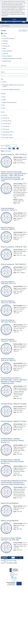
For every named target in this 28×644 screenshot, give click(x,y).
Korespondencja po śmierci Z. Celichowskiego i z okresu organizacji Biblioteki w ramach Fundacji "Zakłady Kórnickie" (14, 381)
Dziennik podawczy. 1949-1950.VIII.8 (13, 264)
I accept (14, 19)
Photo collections (7, 56)
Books (5, 36)
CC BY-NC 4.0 (6, 118)
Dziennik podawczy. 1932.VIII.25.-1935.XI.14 (9, 209)
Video (4, 108)
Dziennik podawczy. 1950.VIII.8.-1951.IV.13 (8, 283)
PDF (4, 105)
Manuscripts (6, 46)
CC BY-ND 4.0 (6, 126)
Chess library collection (9, 38)
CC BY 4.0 (5, 115)
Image (4, 100)
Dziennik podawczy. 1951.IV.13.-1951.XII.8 (8, 302)
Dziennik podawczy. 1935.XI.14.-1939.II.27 (8, 228)
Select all (25, 30)
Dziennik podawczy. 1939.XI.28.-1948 (13, 247)
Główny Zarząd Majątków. (10, 503)
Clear (20, 30)
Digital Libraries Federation (10, 102)
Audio (4, 97)
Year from (3, 66)
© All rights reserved (8, 138)
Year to (3, 72)
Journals (5, 43)
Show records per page (9, 561)
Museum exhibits (7, 51)
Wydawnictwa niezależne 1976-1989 (12, 59)
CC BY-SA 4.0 (6, 129)
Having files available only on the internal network (13, 86)
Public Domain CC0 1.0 (8, 132)
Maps (4, 48)
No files (4, 82)
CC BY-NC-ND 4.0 (7, 121)
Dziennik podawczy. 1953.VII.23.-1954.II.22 (8, 359)
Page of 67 (13, 558)
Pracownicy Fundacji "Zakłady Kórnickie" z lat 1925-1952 (11, 539)
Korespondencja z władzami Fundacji (14, 404)
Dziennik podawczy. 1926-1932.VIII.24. (14, 154)
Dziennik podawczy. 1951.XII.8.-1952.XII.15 (8, 321)
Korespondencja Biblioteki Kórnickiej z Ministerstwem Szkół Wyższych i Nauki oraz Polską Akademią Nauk (14, 482)
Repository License (7, 135)
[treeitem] (14, 33)
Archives (5, 33)
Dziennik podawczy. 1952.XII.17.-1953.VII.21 (9, 340)
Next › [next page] (21, 558)
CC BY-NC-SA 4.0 (7, 124)
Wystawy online (7, 61)
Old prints (6, 53)
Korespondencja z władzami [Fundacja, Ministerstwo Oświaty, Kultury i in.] (12, 440)
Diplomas (5, 41)
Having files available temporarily (11, 89)
